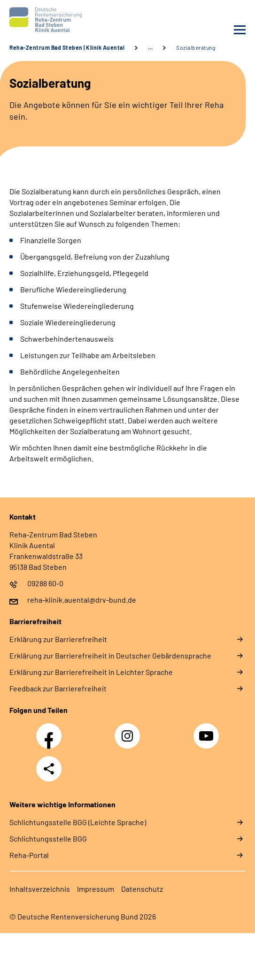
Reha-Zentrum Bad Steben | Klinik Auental (67, 47)
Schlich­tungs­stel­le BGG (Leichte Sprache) (78, 822)
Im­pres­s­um (96, 889)
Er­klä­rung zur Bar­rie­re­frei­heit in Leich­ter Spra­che (91, 672)
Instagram (130, 731)
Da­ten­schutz (142, 889)
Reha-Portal (29, 855)
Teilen (49, 769)
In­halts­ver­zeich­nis (40, 889)
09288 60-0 (45, 583)
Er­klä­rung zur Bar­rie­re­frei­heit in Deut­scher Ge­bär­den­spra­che (110, 655)
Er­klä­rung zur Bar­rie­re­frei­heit (58, 639)
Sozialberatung (196, 47)
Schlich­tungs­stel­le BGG (48, 838)
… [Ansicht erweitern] (150, 47)
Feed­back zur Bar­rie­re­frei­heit (58, 688)
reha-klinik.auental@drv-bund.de (82, 600)
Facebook (51, 731)
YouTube (208, 731)
